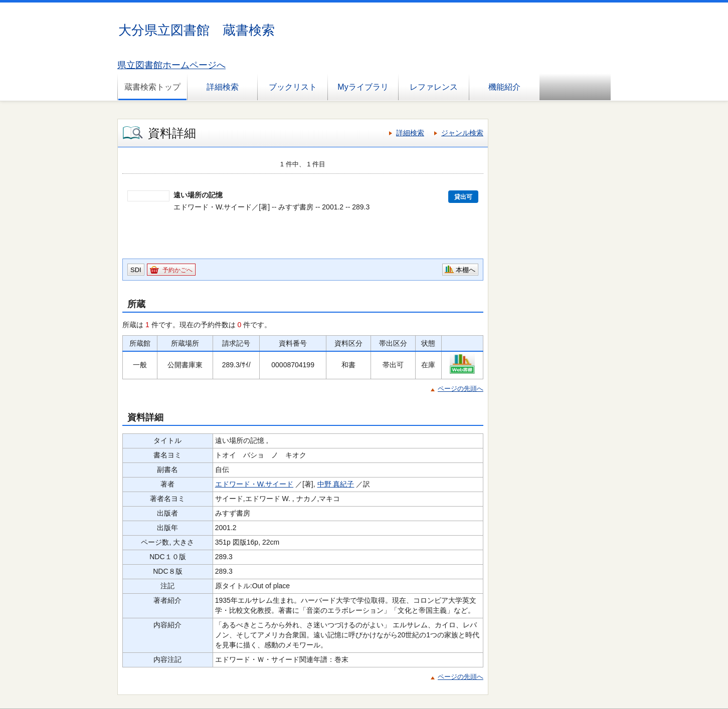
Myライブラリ (363, 87)
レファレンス (434, 87)
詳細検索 (223, 87)
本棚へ (466, 270)
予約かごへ (177, 270)
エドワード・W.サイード (254, 484)
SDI (136, 270)
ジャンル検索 (462, 133)
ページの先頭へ (461, 389)
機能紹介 (504, 87)
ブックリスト (293, 87)
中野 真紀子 (336, 484)
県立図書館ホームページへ (171, 65)
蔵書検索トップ (152, 87)
